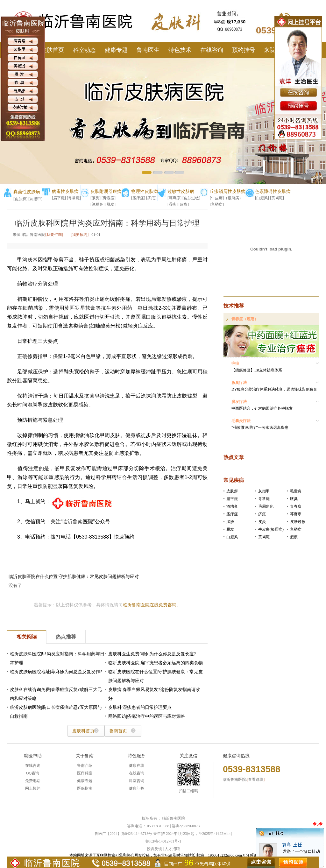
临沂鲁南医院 (174, 818)
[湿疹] (173, 204)
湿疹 (230, 522)
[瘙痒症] (138, 198)
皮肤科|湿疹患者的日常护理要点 (140, 707)
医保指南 (85, 788)
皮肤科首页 (83, 731)
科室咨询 (137, 781)
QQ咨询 (33, 773)
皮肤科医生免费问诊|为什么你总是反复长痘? (152, 654)
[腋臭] (96, 198)
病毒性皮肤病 (65, 191)
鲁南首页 (118, 731)
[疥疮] (151, 198)
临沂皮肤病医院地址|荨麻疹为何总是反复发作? (56, 672)
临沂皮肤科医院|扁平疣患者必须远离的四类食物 (156, 663)
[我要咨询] (54, 235)
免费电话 (33, 781)
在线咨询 (212, 50)
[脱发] (110, 204)
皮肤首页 (53, 50)
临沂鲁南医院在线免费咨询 (150, 605)
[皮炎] (184, 204)
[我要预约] (80, 235)
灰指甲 (264, 491)
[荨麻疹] (174, 198)
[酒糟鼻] (97, 204)
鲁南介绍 (85, 766)
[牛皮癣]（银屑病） (226, 198)
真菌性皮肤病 (27, 192)
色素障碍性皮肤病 (273, 191)
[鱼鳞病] (217, 204)
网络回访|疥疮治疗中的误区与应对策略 (147, 716)
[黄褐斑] (277, 198)
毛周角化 (266, 506)
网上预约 (33, 788)
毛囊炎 (296, 491)
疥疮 (262, 514)
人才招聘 (172, 849)
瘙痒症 (232, 514)
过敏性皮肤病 (181, 191)
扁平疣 (232, 499)
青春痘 (296, 506)
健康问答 (137, 788)
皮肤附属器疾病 (106, 191)
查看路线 (256, 780)
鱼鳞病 (296, 529)
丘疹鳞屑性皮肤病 (228, 191)
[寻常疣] (74, 198)
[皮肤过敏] (191, 198)
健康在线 (137, 766)
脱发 (230, 529)
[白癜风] (262, 198)
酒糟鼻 (232, 506)
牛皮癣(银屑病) (271, 529)
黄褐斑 (264, 537)
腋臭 (294, 499)
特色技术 (180, 50)
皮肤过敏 (298, 522)
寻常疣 (264, 499)
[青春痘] (109, 198)
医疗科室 (85, 773)
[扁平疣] (59, 198)
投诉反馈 (154, 849)
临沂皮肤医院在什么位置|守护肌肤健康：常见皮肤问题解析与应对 (74, 577)
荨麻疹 (296, 514)
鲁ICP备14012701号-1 (163, 841)
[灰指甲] (35, 199)
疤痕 (294, 537)
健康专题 (116, 50)
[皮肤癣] (20, 199)
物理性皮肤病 (145, 191)
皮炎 (262, 522)
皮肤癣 (232, 491)
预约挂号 (244, 50)
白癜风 (232, 537)
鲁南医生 (148, 50)
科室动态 (84, 50)
